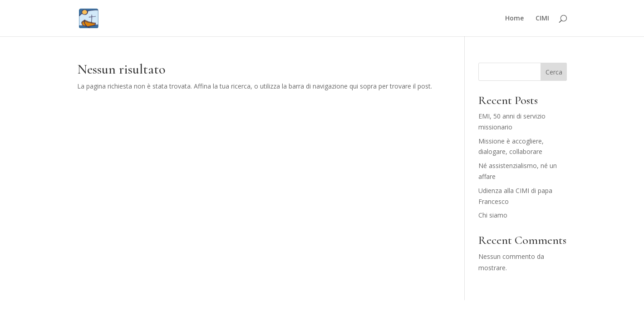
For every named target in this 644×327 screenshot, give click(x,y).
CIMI (542, 19)
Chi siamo (493, 215)
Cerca (554, 72)
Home (514, 19)
